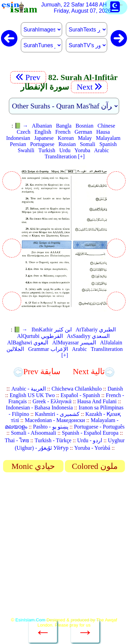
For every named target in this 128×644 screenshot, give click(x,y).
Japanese (44, 138)
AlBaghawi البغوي (28, 343)
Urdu (65, 150)
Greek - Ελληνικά (52, 401)
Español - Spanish (80, 395)
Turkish (47, 150)
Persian (18, 144)
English (43, 132)
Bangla (64, 126)
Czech (24, 132)
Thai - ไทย (17, 440)
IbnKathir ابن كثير (51, 330)
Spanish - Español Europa (90, 433)
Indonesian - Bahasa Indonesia (39, 408)
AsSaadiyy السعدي (88, 336)
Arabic (102, 150)
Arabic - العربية (29, 389)
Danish (115, 389)
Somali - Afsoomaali (33, 433)
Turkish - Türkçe (53, 440)
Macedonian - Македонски (55, 420)
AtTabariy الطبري (96, 330)
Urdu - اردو (90, 440)
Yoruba (82, 150)
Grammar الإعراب (48, 349)
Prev (28, 77)
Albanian (42, 126)
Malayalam (108, 138)
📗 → (21, 126)
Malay (85, 138)
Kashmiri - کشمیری (57, 414)
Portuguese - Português (99, 427)
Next (89, 87)
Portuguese (42, 144)
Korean (66, 138)
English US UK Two (32, 395)
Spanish (108, 144)
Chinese (106, 126)
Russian (67, 144)
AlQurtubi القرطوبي (40, 336)
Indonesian (18, 138)
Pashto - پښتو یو (51, 427)
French (63, 132)
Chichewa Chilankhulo (77, 389)
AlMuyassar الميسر (74, 343)
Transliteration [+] (65, 156)
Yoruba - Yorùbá (92, 448)
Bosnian (84, 126)
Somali (88, 144)
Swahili (26, 150)
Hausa (103, 132)
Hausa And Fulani (97, 401)
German (83, 132)
